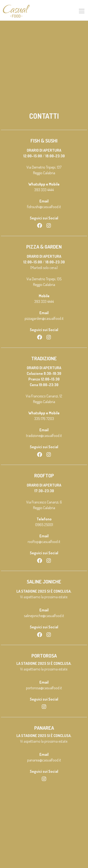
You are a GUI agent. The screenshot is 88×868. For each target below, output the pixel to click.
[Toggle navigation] (82, 11)
